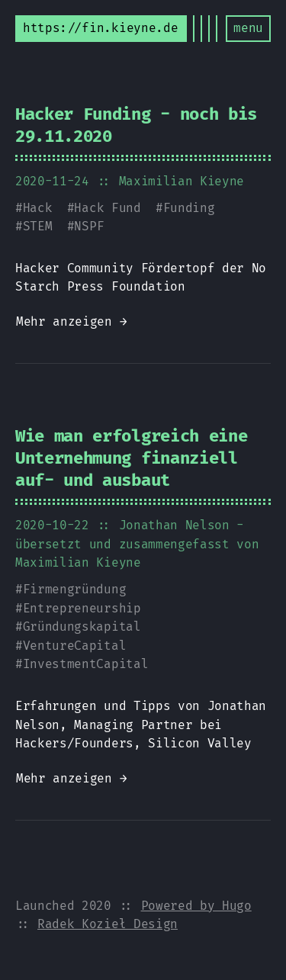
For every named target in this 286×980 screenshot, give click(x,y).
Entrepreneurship (82, 608)
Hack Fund (107, 208)
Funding (189, 208)
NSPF (89, 226)
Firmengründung (75, 589)
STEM (38, 226)
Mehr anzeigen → (71, 321)
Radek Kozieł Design (108, 924)
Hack (38, 208)
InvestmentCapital (86, 664)
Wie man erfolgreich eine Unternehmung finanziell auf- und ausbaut (131, 458)
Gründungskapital (82, 627)
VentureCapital (75, 646)
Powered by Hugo (196, 906)
